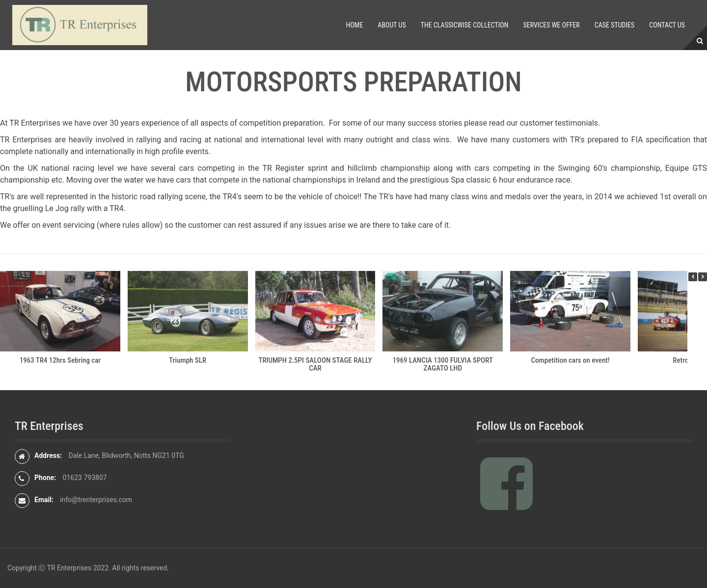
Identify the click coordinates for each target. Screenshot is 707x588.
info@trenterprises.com (96, 500)
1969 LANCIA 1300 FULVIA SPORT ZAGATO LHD (443, 364)
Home (355, 25)
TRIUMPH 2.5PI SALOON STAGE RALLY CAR (315, 364)
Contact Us (667, 25)
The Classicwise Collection (465, 25)
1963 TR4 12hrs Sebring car (60, 360)
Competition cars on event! (571, 360)
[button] (703, 277)
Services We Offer (551, 25)
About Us (392, 25)
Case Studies (615, 25)
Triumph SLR (188, 360)
